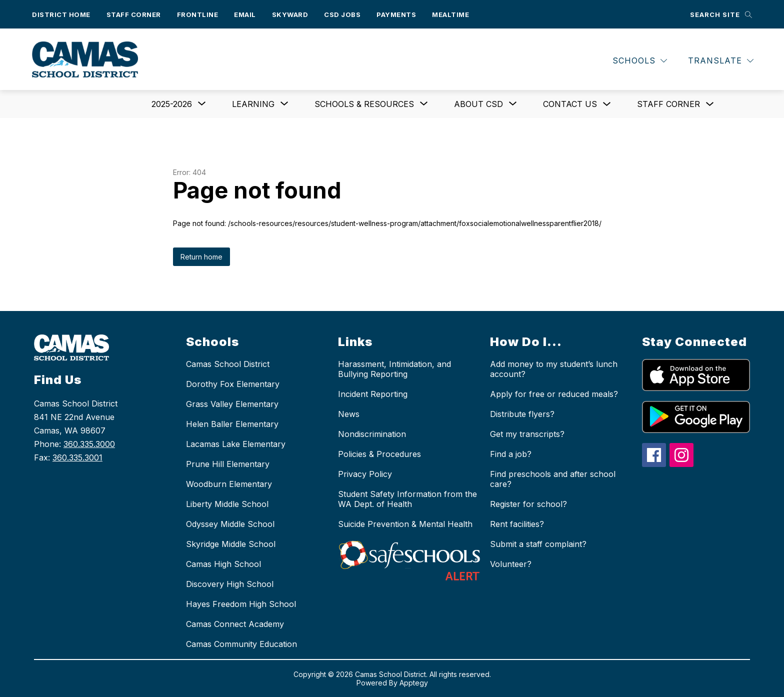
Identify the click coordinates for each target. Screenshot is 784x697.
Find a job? (511, 454)
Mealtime (450, 14)
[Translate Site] (721, 61)
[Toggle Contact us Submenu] (607, 104)
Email (245, 14)
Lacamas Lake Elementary (236, 444)
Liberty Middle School (227, 504)
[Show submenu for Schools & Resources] (364, 104)
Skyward (290, 14)
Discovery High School (230, 584)
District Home (61, 14)
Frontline (198, 14)
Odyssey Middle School (230, 524)
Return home (201, 257)
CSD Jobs (342, 14)
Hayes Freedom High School (241, 604)
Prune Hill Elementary (228, 464)
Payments (396, 14)
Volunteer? (511, 564)
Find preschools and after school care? (553, 479)
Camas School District (228, 364)
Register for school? (528, 504)
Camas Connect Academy (235, 624)
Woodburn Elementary (229, 484)
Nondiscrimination (372, 434)
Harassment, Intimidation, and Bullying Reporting (394, 369)
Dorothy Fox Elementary (233, 384)
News (349, 414)
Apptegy (414, 683)
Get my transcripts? (527, 434)
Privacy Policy (365, 474)
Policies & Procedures (379, 454)
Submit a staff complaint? (538, 544)
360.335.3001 (77, 457)
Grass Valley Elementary (232, 404)
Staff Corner (134, 14)
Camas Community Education (241, 644)
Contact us (570, 104)
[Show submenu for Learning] (253, 104)
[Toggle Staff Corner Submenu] (710, 104)
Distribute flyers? (522, 414)
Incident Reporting (373, 394)
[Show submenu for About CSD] (478, 104)
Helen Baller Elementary (232, 424)
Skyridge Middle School (231, 544)
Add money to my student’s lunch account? (554, 369)
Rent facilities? (517, 524)
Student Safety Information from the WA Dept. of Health (407, 499)
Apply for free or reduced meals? (554, 394)
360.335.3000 (89, 444)
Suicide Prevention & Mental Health (405, 524)
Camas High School (223, 564)
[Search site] (721, 14)
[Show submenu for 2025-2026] (172, 104)
